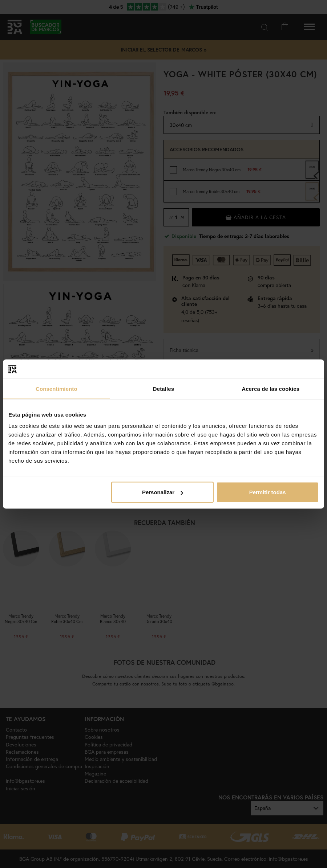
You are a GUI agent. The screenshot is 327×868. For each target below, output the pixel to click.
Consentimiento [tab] (56, 388)
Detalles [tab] (163, 388)
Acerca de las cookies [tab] (271, 388)
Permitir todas (268, 492)
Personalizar (163, 492)
